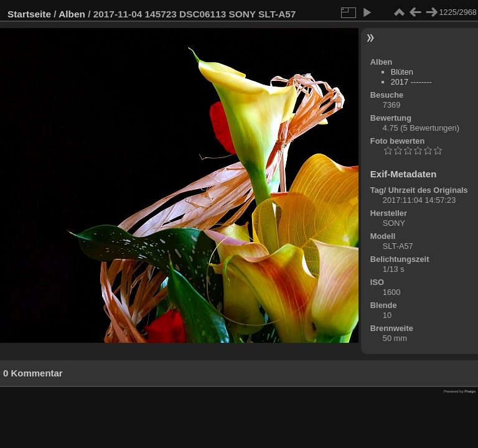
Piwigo (470, 391)
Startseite (29, 14)
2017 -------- (411, 82)
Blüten (402, 72)
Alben (72, 14)
